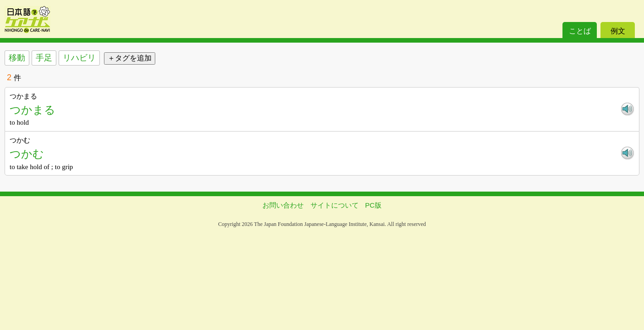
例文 (618, 31)
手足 (44, 58)
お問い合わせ (283, 205)
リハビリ (79, 58)
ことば (580, 31)
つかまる (33, 110)
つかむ (27, 154)
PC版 (373, 205)
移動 (17, 58)
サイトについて (335, 205)
